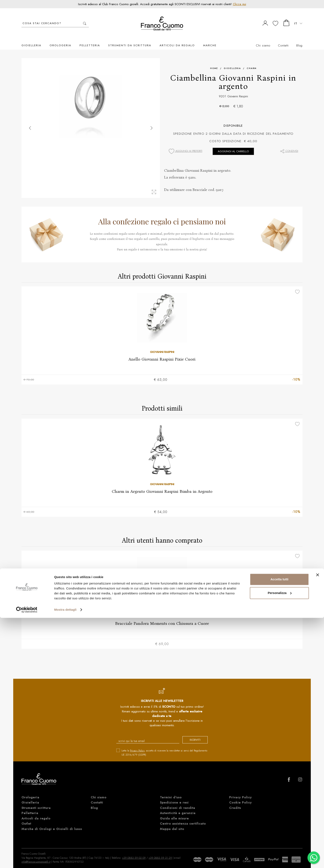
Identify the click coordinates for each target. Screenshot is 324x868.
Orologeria (60, 39)
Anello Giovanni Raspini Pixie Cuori (162, 353)
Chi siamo (263, 39)
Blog (299, 39)
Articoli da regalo (177, 39)
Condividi (289, 145)
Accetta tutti (279, 829)
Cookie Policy (240, 798)
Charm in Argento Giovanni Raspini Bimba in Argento (162, 485)
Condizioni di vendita (177, 803)
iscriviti (191, 735)
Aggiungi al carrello (233, 145)
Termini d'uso (171, 792)
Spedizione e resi (174, 798)
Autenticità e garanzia (178, 808)
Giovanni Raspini (238, 90)
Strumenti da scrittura (130, 39)
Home (214, 62)
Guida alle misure (174, 813)
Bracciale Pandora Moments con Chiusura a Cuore (162, 618)
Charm (252, 62)
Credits (235, 803)
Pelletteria (90, 39)
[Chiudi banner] (318, 825)
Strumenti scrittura (36, 803)
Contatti (283, 39)
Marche (210, 39)
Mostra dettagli (65, 860)
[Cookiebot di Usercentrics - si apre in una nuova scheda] (27, 860)
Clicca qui (239, 4)
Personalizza (280, 843)
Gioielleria (31, 39)
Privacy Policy (137, 746)
